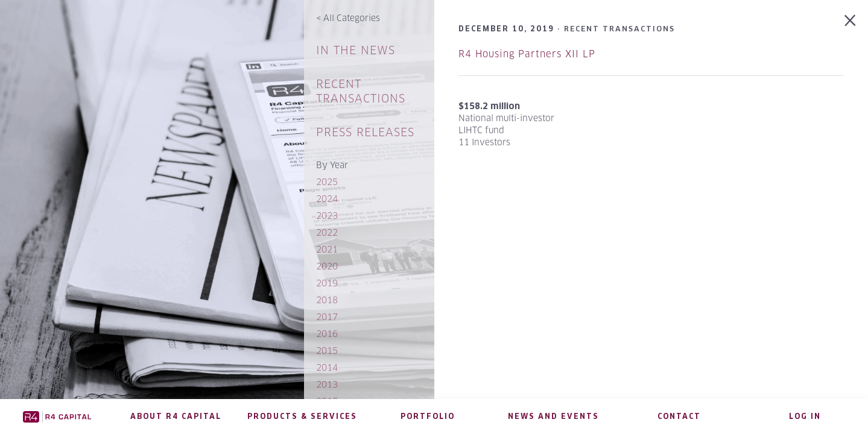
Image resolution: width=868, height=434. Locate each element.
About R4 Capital (176, 416)
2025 (327, 182)
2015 (327, 351)
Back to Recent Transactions (850, 20)
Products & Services (302, 416)
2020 (327, 266)
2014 (327, 367)
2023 (327, 215)
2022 (327, 232)
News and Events (553, 416)
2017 (327, 317)
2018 (327, 300)
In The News (356, 50)
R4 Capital (57, 417)
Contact (679, 416)
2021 (327, 249)
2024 (327, 199)
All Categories (348, 18)
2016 (327, 334)
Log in (805, 416)
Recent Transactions (361, 91)
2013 (327, 384)
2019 (327, 283)
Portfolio (428, 416)
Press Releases (365, 132)
